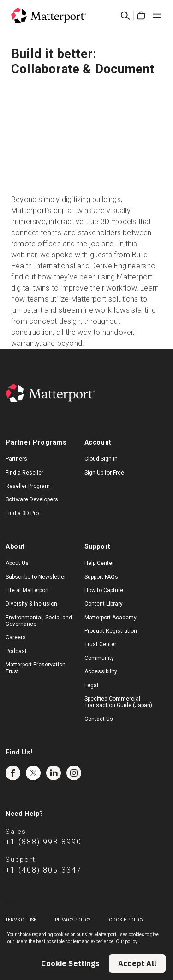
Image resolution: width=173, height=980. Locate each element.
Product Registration (111, 631)
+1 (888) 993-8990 (44, 842)
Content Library (104, 604)
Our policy (127, 941)
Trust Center (100, 644)
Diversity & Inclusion (31, 604)
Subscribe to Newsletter (36, 577)
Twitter (33, 773)
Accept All (137, 963)
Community (99, 658)
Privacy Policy (73, 920)
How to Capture (104, 590)
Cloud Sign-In (101, 459)
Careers (16, 637)
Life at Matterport (27, 590)
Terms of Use (21, 920)
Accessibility (101, 671)
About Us (17, 563)
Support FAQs (101, 577)
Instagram (74, 773)
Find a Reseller (24, 473)
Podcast (16, 651)
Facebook (13, 773)
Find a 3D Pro (22, 513)
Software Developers (32, 499)
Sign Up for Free (104, 473)
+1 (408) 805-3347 (44, 870)
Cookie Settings (70, 963)
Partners (16, 459)
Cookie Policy (126, 920)
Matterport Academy (110, 618)
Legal (91, 685)
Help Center (99, 563)
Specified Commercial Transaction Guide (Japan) (118, 702)
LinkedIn (54, 773)
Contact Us (99, 719)
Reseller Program (28, 486)
